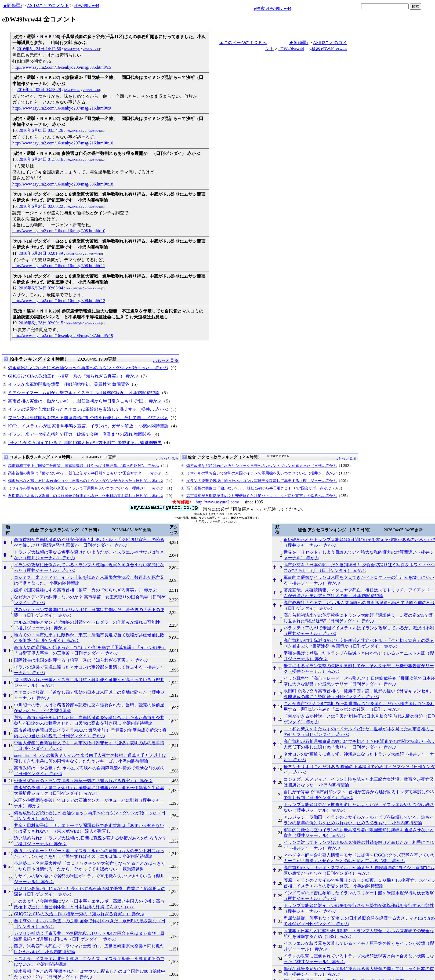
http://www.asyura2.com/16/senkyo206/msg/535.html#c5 (62, 67)
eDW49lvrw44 (86, 6)
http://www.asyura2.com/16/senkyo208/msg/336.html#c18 (63, 184)
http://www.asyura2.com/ (218, 502)
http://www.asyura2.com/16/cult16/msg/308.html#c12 (59, 301)
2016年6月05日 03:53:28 (39, 90)
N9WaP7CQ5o (72, 49)
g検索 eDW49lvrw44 (273, 8)
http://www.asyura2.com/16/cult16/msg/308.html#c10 (59, 231)
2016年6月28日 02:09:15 (41, 323)
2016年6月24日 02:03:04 (41, 288)
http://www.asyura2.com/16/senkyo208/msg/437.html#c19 (63, 335)
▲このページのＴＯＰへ (243, 43)
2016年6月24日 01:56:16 (41, 159)
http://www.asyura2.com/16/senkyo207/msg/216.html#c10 (63, 143)
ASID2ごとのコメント (48, 6)
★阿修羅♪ (13, 6)
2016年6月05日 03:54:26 (41, 130)
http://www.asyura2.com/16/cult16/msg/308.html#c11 (59, 266)
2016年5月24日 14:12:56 (39, 49)
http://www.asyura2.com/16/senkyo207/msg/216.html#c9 (62, 108)
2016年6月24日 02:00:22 (41, 206)
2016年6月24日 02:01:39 (41, 253)
